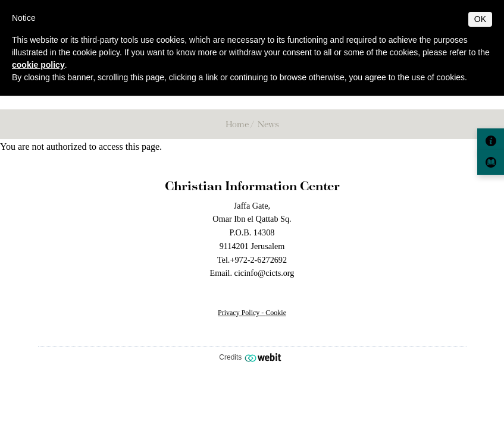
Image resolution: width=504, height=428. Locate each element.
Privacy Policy (239, 313)
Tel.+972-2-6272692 (252, 260)
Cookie (276, 313)
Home (237, 124)
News (268, 124)
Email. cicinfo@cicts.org (252, 273)
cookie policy (38, 65)
